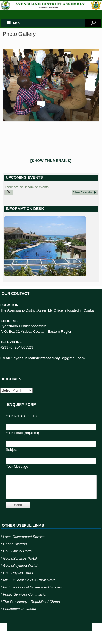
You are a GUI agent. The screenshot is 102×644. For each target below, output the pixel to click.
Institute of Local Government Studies (33, 587)
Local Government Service (24, 537)
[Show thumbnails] (51, 161)
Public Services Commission (25, 594)
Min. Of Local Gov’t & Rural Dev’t (29, 580)
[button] (9, 192)
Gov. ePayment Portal (20, 566)
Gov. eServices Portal (20, 558)
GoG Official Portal (18, 551)
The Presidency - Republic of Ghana (32, 602)
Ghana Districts (15, 544)
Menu (14, 23)
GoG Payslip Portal (18, 573)
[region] (45, 247)
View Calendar (85, 192)
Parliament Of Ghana (20, 609)
